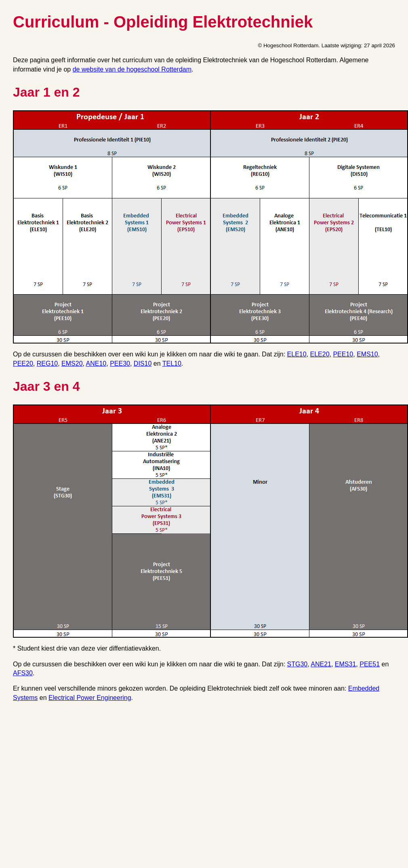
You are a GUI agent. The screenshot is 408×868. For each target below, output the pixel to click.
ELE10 (297, 354)
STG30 (298, 664)
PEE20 (23, 363)
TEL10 (172, 363)
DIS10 (143, 363)
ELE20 (320, 354)
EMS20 (72, 363)
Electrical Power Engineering (90, 698)
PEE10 (343, 354)
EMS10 (367, 354)
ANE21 (321, 664)
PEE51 (370, 664)
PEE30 (120, 363)
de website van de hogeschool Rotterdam (132, 69)
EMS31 (345, 664)
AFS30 (23, 673)
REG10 (47, 363)
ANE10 (96, 363)
